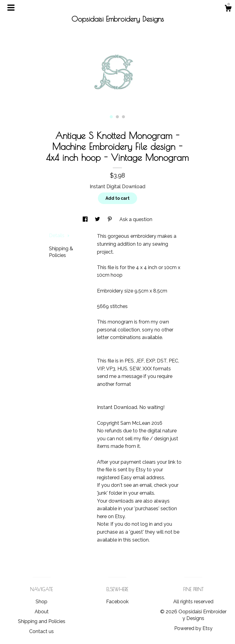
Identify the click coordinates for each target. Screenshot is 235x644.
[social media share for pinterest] (110, 219)
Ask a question (136, 219)
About (42, 612)
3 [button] (123, 117)
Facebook (117, 602)
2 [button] (117, 117)
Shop (41, 602)
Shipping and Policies (42, 621)
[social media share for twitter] (98, 219)
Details (59, 235)
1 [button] (111, 117)
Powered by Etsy (193, 628)
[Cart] (228, 9)
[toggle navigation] (11, 8)
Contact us (41, 631)
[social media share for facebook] (86, 219)
